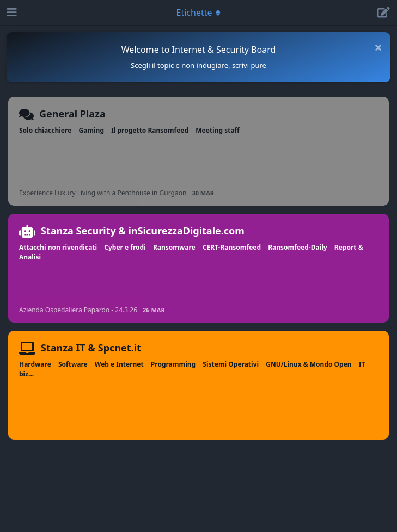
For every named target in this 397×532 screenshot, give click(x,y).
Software (73, 364)
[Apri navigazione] (11, 13)
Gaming (91, 130)
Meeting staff (218, 130)
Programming (173, 364)
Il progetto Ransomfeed (150, 130)
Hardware (35, 364)
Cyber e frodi (125, 247)
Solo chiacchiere (45, 130)
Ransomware (174, 247)
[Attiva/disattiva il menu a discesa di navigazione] (199, 13)
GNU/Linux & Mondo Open (309, 364)
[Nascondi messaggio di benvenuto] (378, 47)
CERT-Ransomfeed (232, 247)
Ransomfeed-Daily (297, 247)
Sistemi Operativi (231, 364)
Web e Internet (119, 364)
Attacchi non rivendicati (58, 247)
